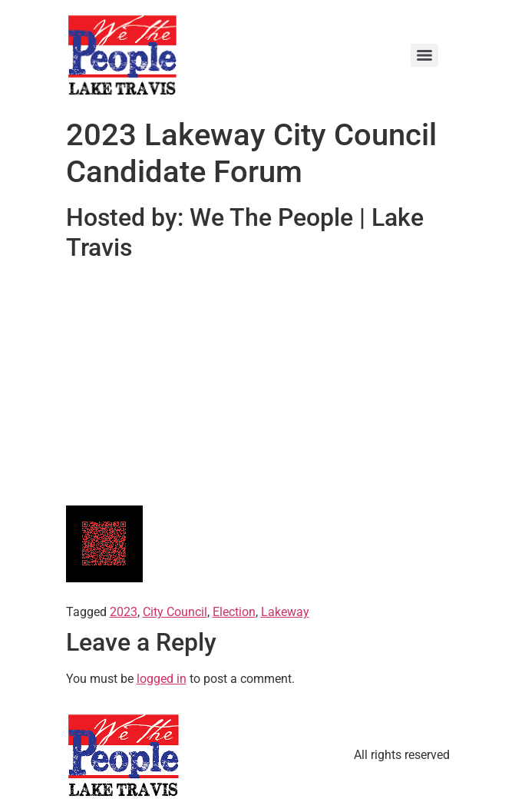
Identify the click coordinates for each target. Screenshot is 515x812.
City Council (175, 612)
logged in (162, 679)
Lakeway (285, 612)
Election (234, 612)
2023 (124, 612)
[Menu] (424, 55)
